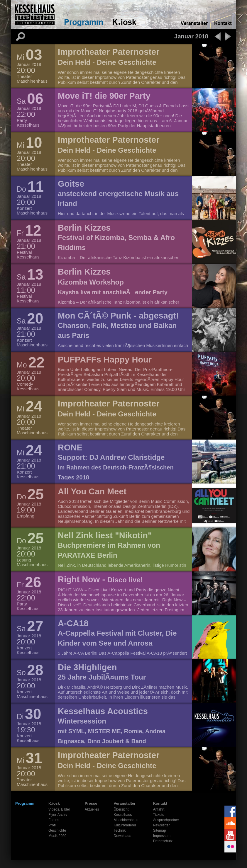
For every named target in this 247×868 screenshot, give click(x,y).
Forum (54, 820)
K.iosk (54, 803)
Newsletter (161, 825)
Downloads (122, 836)
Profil (52, 825)
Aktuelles (92, 809)
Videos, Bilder (59, 809)
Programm (25, 803)
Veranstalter (125, 803)
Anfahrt (159, 809)
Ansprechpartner (166, 820)
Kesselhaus (123, 815)
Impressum (162, 836)
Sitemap (160, 830)
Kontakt (160, 803)
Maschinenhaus (126, 820)
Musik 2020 (57, 836)
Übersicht (121, 809)
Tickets (159, 815)
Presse (91, 803)
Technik (120, 830)
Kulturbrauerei (125, 825)
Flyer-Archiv (58, 815)
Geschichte (57, 830)
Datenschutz (163, 841)
